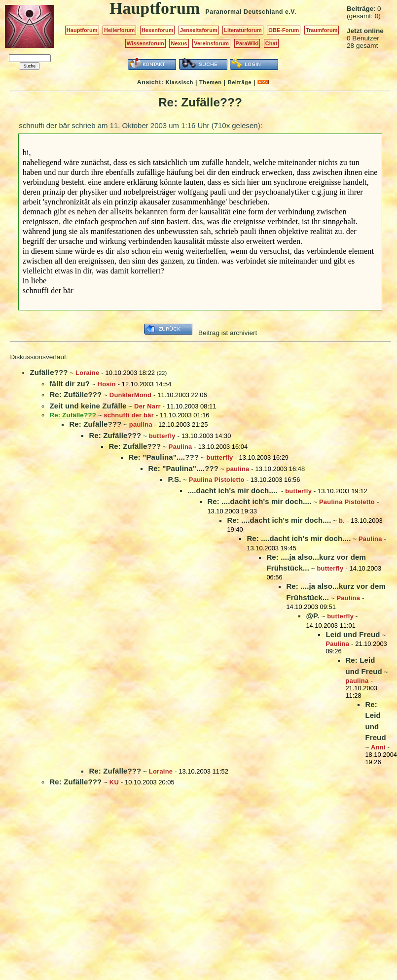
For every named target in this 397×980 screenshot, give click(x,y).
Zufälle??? (49, 372)
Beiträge (240, 82)
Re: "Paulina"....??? (163, 457)
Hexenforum (158, 30)
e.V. (291, 12)
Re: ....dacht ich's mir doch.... (259, 501)
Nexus (179, 43)
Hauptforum (82, 30)
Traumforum (322, 30)
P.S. (174, 479)
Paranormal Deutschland (245, 12)
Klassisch (180, 82)
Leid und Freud (353, 634)
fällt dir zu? (70, 384)
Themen (210, 82)
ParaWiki (247, 43)
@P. (312, 616)
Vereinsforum (211, 43)
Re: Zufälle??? (75, 394)
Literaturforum (243, 30)
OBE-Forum (284, 30)
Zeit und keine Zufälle (88, 406)
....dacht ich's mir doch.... (232, 490)
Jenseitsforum (199, 30)
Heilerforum (119, 30)
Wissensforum (145, 43)
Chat (271, 43)
